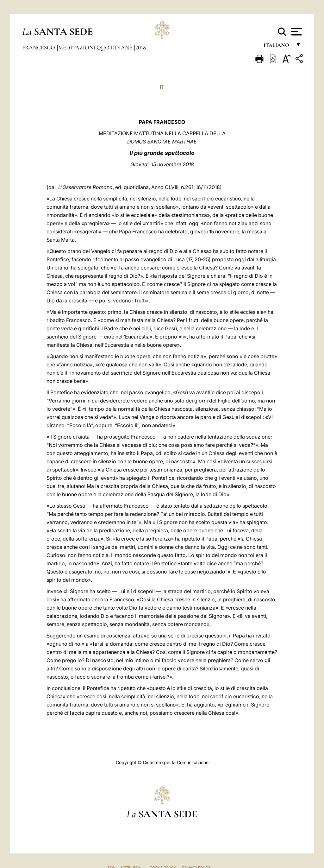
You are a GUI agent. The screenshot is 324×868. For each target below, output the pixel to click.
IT (162, 87)
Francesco (39, 48)
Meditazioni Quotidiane (96, 48)
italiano (278, 47)
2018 (141, 48)
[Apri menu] (296, 32)
